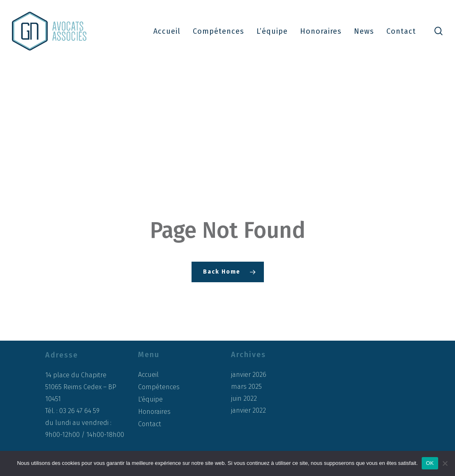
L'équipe (150, 399)
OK (430, 463)
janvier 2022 (248, 411)
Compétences (159, 387)
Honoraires (154, 412)
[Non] (445, 463)
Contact (150, 424)
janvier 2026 (249, 375)
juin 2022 (244, 399)
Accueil (148, 375)
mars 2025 (246, 387)
